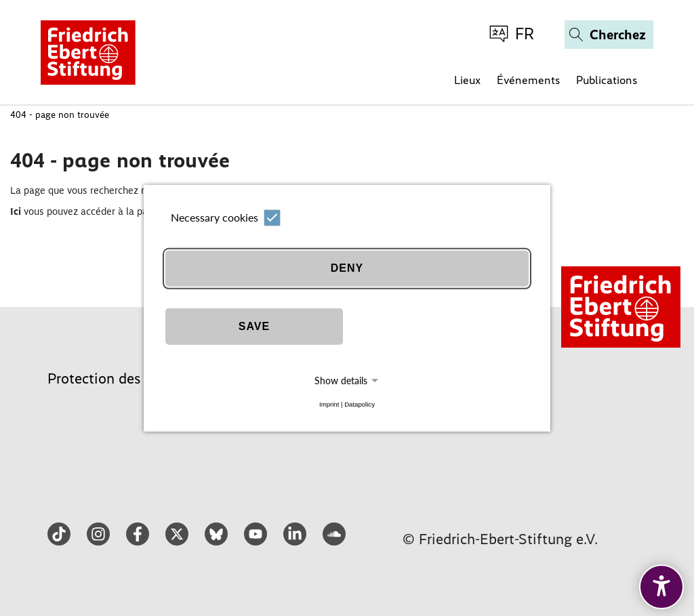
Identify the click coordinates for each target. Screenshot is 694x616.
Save (254, 326)
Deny (347, 268)
